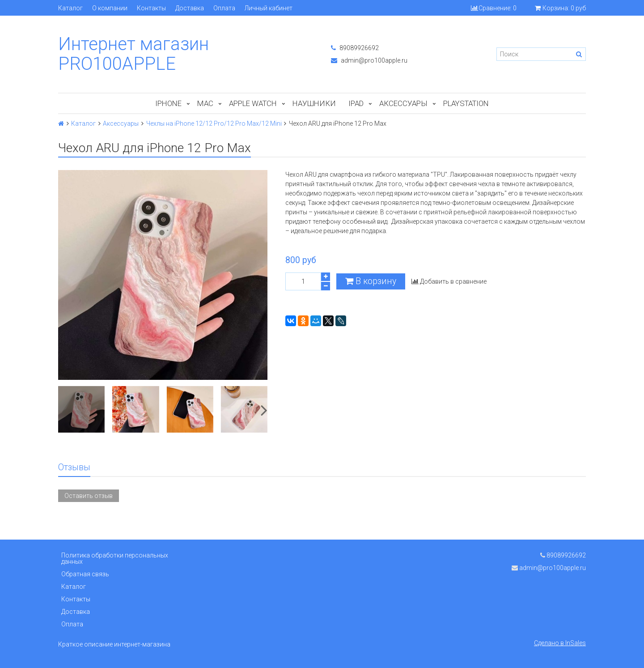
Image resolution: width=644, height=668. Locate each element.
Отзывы (74, 467)
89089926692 (355, 48)
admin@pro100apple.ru (369, 60)
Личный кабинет (269, 8)
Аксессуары (403, 103)
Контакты (151, 8)
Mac (205, 103)
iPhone (168, 103)
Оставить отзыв (89, 496)
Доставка (190, 8)
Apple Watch (253, 103)
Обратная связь (85, 574)
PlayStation (466, 103)
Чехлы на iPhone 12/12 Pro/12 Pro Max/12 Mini (214, 123)
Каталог (70, 8)
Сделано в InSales (560, 643)
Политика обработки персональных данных (115, 558)
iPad (356, 103)
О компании (110, 8)
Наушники (314, 103)
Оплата (224, 8)
